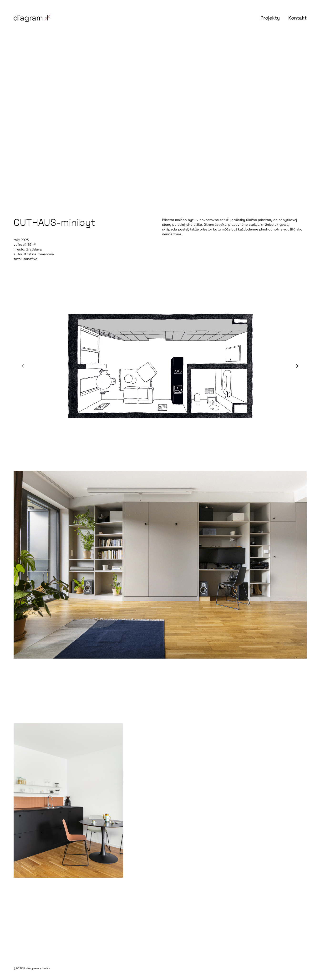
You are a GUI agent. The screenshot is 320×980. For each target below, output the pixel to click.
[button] (23, 366)
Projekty (270, 18)
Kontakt (297, 18)
